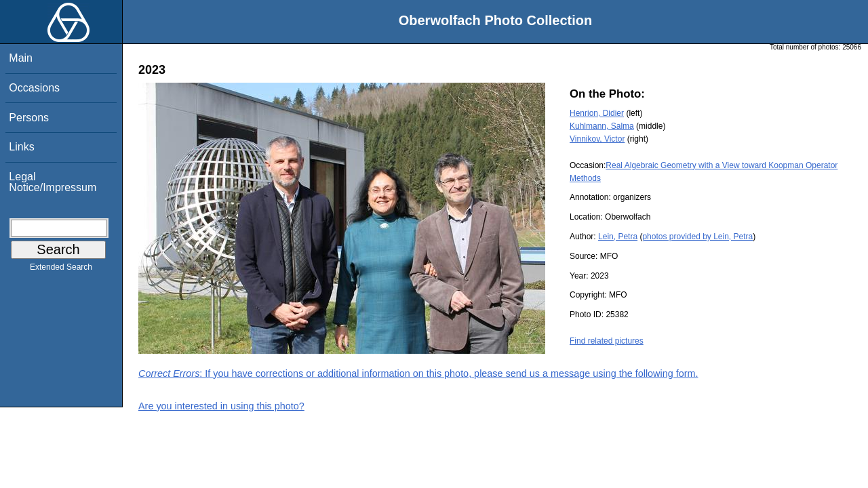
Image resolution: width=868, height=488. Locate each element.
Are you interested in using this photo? (221, 406)
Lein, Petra (618, 237)
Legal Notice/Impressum (53, 182)
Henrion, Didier (597, 113)
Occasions (34, 88)
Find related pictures (607, 341)
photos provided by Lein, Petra (697, 237)
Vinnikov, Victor (597, 139)
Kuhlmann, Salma (602, 126)
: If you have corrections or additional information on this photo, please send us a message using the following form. (418, 373)
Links (21, 147)
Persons (29, 118)
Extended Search (61, 270)
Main (21, 58)
